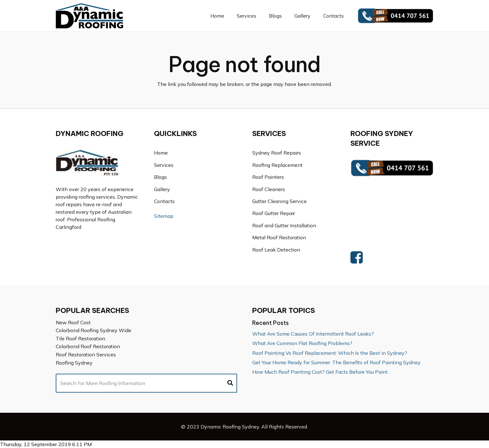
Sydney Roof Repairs (277, 153)
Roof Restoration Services (86, 354)
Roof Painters (268, 177)
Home (161, 153)
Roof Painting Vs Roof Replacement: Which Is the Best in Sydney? (330, 353)
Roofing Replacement (277, 165)
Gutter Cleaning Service (279, 201)
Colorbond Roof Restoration (88, 346)
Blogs (160, 177)
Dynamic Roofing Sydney (230, 427)
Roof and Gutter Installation (284, 225)
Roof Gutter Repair (274, 213)
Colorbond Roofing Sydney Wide (94, 330)
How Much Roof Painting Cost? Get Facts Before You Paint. (320, 372)
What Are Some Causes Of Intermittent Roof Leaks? (313, 334)
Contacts (164, 201)
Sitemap (164, 216)
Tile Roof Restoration (80, 338)
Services (164, 165)
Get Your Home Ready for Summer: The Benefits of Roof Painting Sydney (336, 362)
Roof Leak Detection (276, 250)
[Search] (230, 383)
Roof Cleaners (269, 189)
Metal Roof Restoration (279, 237)
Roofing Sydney (74, 363)
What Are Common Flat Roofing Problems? (302, 343)
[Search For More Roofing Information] (146, 383)
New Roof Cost (73, 322)
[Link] (90, 16)
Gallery (162, 189)
